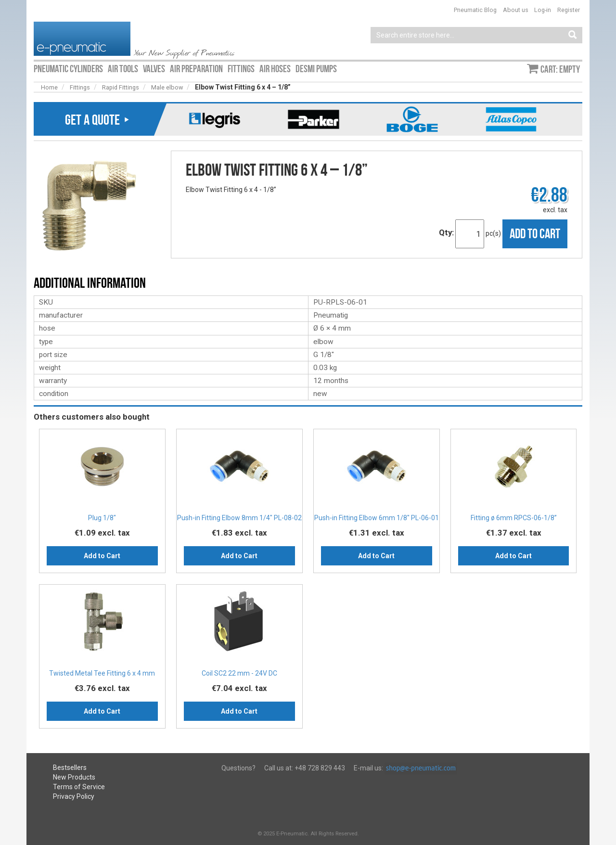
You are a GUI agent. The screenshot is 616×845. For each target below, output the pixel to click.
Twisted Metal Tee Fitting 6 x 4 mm (102, 673)
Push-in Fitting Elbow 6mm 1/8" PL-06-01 (377, 518)
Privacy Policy (74, 796)
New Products (74, 777)
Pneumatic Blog (475, 10)
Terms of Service (79, 787)
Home (49, 87)
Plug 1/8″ (102, 518)
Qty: (446, 232)
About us (516, 10)
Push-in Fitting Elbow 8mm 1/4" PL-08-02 (239, 518)
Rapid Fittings (121, 87)
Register (569, 10)
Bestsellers (70, 768)
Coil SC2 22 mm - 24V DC (239, 673)
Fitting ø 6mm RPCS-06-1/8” (514, 518)
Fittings (80, 87)
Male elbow (167, 87)
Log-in (543, 10)
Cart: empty (560, 69)
